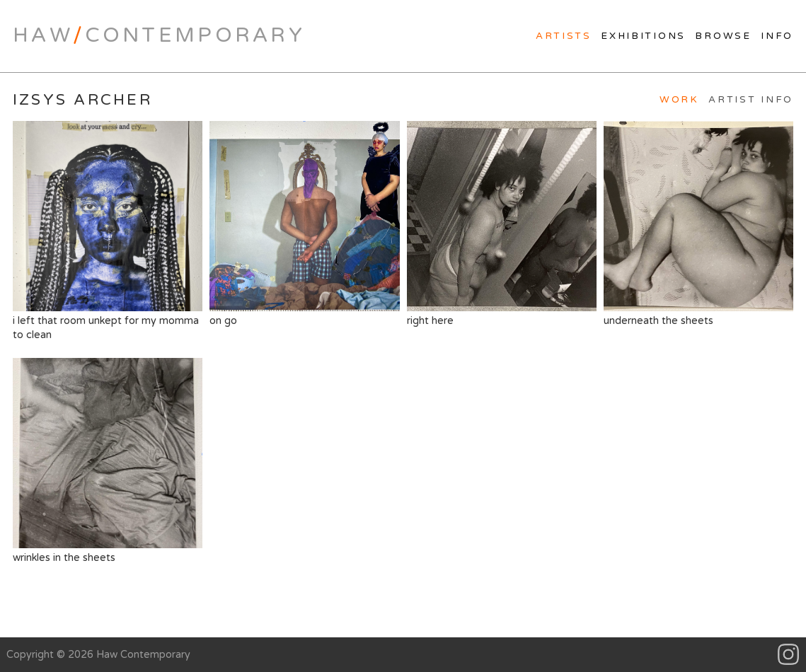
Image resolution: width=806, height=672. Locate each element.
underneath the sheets (698, 224)
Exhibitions (643, 36)
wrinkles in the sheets (108, 460)
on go (304, 224)
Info (777, 36)
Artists (564, 36)
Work (679, 100)
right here (502, 224)
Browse (723, 36)
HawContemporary (159, 35)
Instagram (789, 655)
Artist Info (751, 100)
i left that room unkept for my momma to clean (108, 231)
